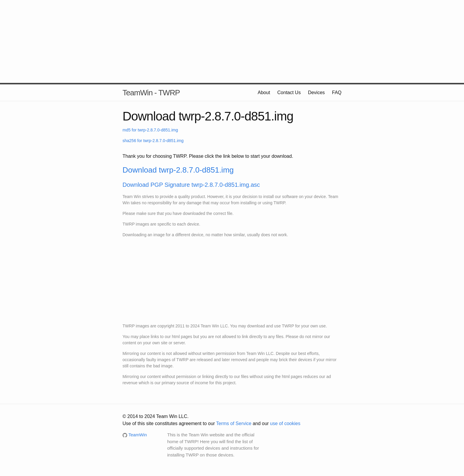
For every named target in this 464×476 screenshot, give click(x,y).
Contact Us (289, 93)
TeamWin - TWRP (151, 93)
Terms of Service (234, 423)
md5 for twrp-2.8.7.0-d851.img (150, 130)
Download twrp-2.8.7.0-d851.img (178, 170)
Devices (316, 93)
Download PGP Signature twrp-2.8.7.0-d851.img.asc (191, 185)
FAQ (337, 93)
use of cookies (285, 423)
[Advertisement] (232, 41)
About (264, 93)
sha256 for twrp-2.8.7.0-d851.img (153, 141)
